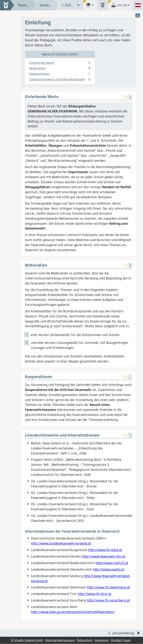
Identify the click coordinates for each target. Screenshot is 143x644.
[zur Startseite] (7, 5)
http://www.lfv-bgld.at (105, 550)
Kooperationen (39, 74)
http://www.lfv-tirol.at (94, 594)
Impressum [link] (102, 640)
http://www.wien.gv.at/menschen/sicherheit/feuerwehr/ (73, 612)
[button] (90, 5)
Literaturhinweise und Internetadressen (57, 79)
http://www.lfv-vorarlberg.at (108, 600)
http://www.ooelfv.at (108, 569)
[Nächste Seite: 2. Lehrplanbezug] (107, 633)
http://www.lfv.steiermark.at (108, 587)
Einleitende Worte (42, 63)
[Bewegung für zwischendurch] (136, 626)
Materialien (37, 68)
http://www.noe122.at (112, 563)
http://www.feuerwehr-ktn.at (104, 556)
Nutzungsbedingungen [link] (60, 640)
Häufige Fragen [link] (121, 640)
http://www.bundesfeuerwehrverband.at (61, 543)
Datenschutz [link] (85, 640)
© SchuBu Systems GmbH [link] (27, 640)
